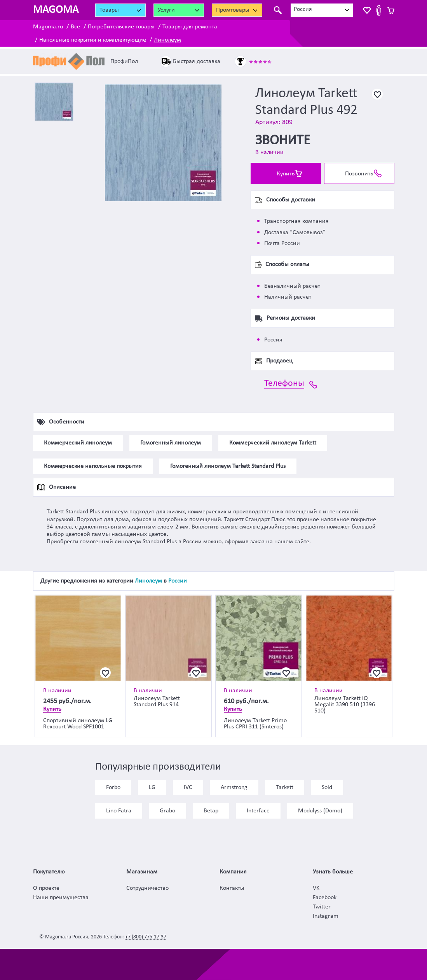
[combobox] (322, 10)
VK (316, 888)
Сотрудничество (147, 888)
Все (75, 27)
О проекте (46, 888)
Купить (286, 174)
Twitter (322, 907)
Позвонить (359, 174)
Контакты (232, 888)
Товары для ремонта (190, 27)
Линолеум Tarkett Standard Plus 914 (157, 702)
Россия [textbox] (303, 9)
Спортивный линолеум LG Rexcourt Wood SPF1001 (78, 724)
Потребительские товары (121, 27)
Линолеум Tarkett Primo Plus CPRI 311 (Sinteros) (255, 724)
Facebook (325, 898)
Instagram (326, 916)
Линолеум (167, 40)
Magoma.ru (48, 27)
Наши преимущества (61, 898)
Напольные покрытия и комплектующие (93, 40)
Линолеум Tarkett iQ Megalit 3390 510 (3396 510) (345, 705)
